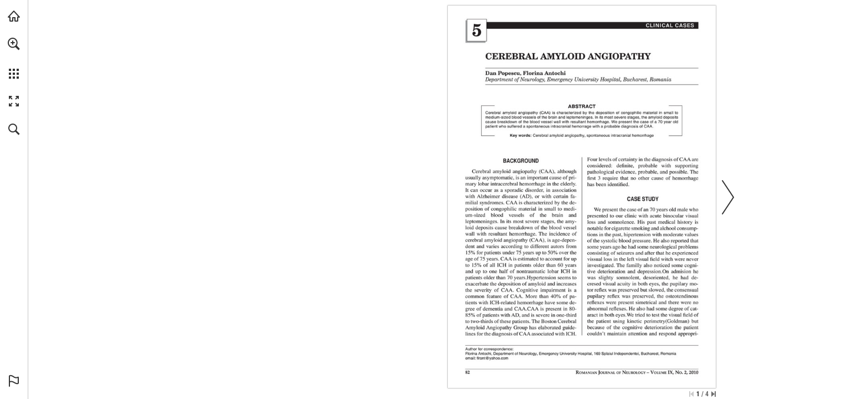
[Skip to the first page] (691, 394)
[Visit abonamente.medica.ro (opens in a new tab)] (14, 16)
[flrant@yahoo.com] (492, 358)
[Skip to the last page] (714, 394)
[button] (14, 44)
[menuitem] (14, 58)
